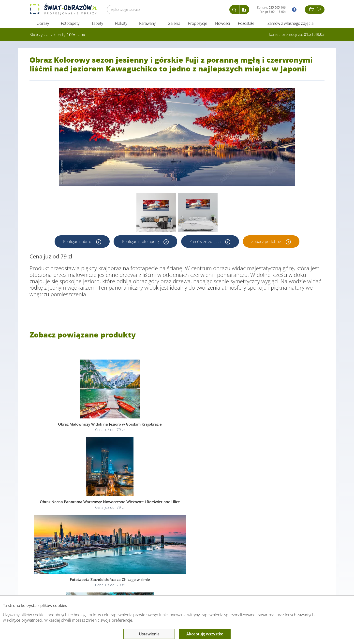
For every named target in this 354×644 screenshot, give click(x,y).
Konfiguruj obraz (77, 242)
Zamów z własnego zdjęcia (290, 24)
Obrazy (43, 24)
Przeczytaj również (150, 586)
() (315, 9)
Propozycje (198, 24)
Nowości (223, 24)
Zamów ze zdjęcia (206, 242)
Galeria (174, 24)
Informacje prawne (97, 586)
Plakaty (121, 24)
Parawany (147, 24)
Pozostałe (247, 24)
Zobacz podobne (267, 242)
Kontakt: (271, 10)
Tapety (97, 24)
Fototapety (70, 24)
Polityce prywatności (25, 620)
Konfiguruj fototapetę (141, 242)
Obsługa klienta (46, 586)
